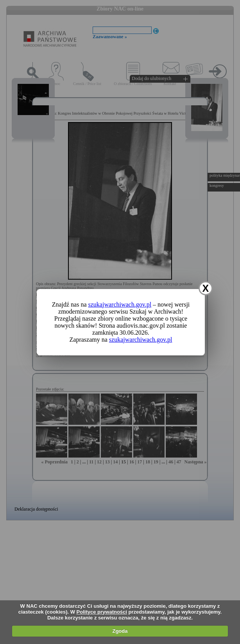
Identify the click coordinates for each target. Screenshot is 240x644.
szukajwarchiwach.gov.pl (120, 304)
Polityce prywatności (102, 612)
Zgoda (120, 631)
